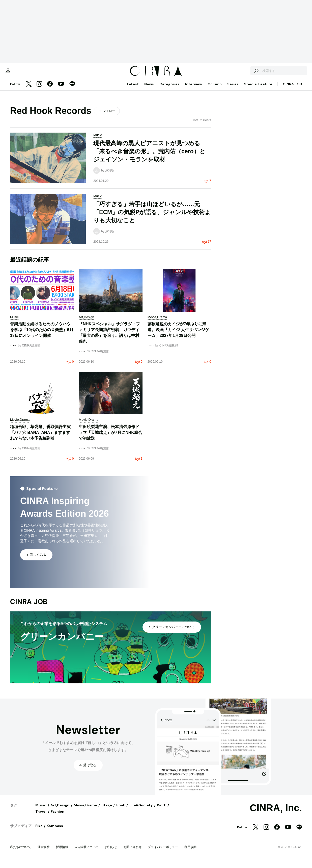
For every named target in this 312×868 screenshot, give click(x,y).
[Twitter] (29, 89)
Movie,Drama (85, 810)
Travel (41, 816)
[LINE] (72, 89)
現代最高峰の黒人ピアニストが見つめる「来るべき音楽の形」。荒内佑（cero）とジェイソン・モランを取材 (149, 156)
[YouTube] (61, 89)
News (149, 89)
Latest (133, 89)
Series (233, 89)
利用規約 (190, 852)
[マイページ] (21, 73)
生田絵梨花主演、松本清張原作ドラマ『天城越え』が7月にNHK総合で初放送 (110, 438)
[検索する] (243, 73)
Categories (169, 89)
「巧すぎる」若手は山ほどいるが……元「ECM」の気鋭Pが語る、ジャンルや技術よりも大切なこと (152, 217)
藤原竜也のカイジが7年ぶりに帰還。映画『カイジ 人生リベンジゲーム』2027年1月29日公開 (178, 335)
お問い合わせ (132, 852)
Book (121, 810)
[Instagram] (39, 89)
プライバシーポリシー (163, 852)
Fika (39, 831)
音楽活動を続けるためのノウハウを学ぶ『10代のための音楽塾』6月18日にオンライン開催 (42, 335)
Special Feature (258, 89)
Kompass (55, 831)
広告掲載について (87, 852)
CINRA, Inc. (276, 813)
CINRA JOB (292, 89)
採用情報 (62, 852)
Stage (107, 810)
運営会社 (44, 852)
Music (41, 810)
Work (161, 810)
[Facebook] (50, 89)
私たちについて (21, 852)
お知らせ (111, 852)
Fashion (58, 816)
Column (215, 89)
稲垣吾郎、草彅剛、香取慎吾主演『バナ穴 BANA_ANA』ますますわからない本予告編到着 (40, 438)
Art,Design (60, 810)
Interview (194, 89)
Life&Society (141, 810)
